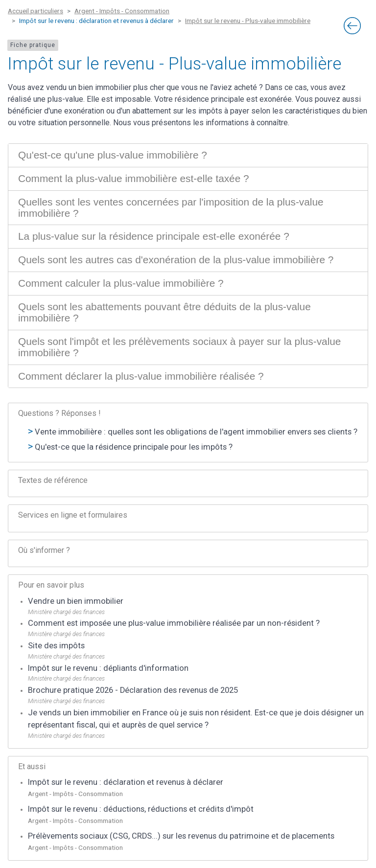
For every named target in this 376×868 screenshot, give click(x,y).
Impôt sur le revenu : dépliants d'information (108, 668)
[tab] (188, 155)
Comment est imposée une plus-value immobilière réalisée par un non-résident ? (174, 623)
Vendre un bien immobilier (76, 601)
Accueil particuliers (35, 11)
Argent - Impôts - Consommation (122, 11)
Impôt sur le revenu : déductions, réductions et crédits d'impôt (141, 809)
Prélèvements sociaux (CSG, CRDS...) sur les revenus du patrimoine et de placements (181, 836)
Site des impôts (56, 646)
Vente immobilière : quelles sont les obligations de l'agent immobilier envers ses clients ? (196, 432)
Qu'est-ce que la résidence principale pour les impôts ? (134, 447)
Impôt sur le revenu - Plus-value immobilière (248, 21)
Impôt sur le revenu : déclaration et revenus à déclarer (126, 782)
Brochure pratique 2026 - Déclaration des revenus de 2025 (133, 690)
